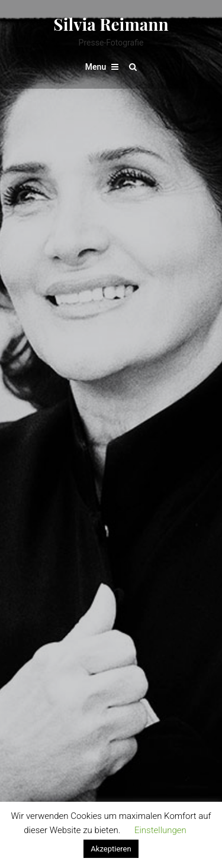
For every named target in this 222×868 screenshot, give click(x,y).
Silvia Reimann (111, 24)
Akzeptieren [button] (111, 849)
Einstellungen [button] (160, 830)
